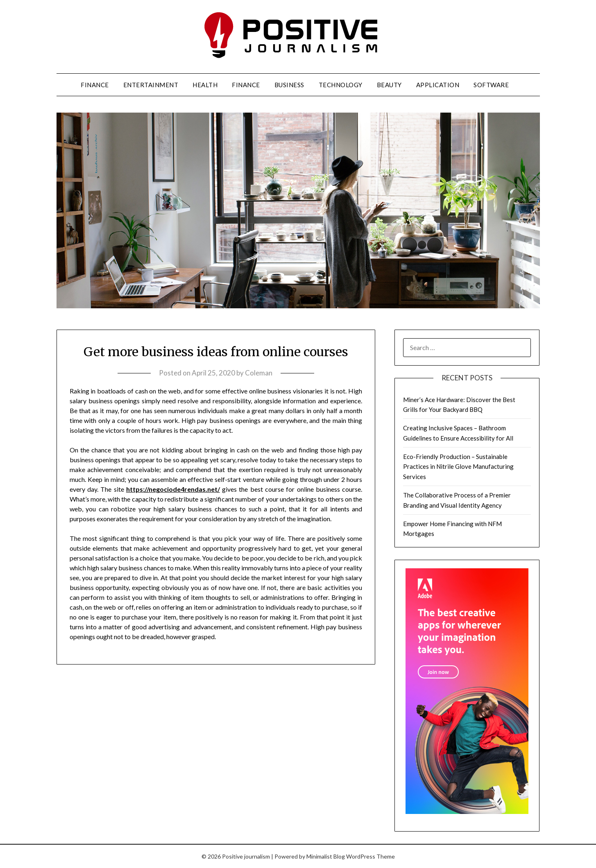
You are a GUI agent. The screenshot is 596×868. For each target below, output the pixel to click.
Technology (341, 85)
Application (438, 85)
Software (491, 85)
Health (205, 85)
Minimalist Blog (326, 856)
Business (289, 85)
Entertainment (151, 85)
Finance (95, 85)
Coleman (259, 373)
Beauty (389, 85)
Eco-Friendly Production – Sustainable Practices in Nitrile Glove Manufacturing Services (458, 467)
